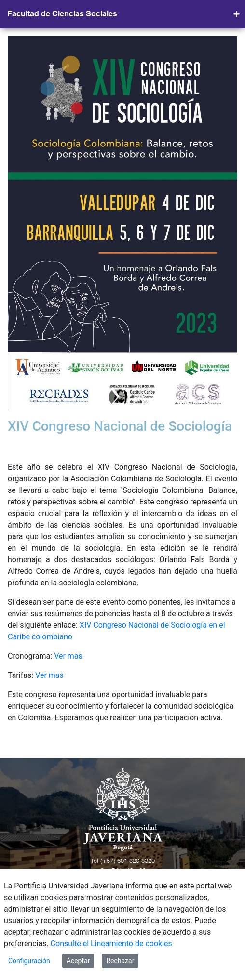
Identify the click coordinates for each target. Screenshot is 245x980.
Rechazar (120, 961)
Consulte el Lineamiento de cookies (111, 944)
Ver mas (68, 656)
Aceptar (78, 961)
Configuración (29, 961)
